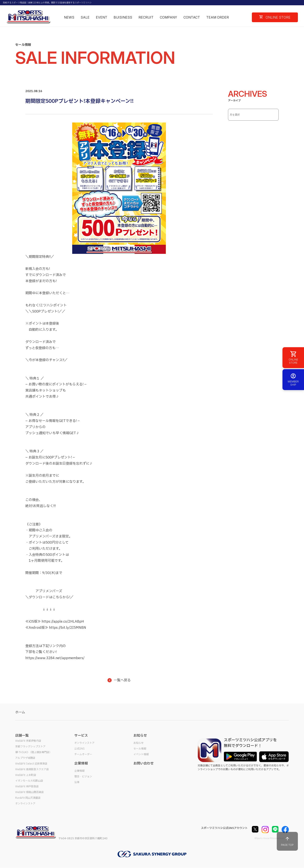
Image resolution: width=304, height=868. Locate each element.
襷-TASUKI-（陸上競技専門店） (33, 752)
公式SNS (79, 749)
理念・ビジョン (83, 777)
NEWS (69, 17)
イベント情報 (141, 754)
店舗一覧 (22, 736)
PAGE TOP (287, 841)
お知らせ (138, 743)
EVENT (102, 17)
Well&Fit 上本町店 (26, 775)
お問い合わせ (144, 763)
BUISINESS (123, 17)
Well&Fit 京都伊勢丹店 (28, 741)
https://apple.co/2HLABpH (63, 622)
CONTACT (192, 17)
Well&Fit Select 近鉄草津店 (31, 764)
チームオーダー (83, 754)
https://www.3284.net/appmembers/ (55, 658)
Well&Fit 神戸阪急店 (27, 786)
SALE (85, 17)
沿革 (77, 782)
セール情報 (140, 749)
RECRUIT (146, 17)
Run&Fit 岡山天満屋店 (28, 798)
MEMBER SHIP (293, 380)
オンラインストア (25, 804)
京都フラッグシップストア (30, 747)
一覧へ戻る (119, 680)
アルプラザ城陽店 (25, 758)
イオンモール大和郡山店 (29, 781)
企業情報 (79, 771)
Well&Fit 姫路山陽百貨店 (29, 792)
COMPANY (168, 17)
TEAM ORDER (218, 17)
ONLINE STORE (275, 17)
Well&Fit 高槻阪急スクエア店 (32, 769)
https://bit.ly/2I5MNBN (68, 628)
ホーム (20, 712)
